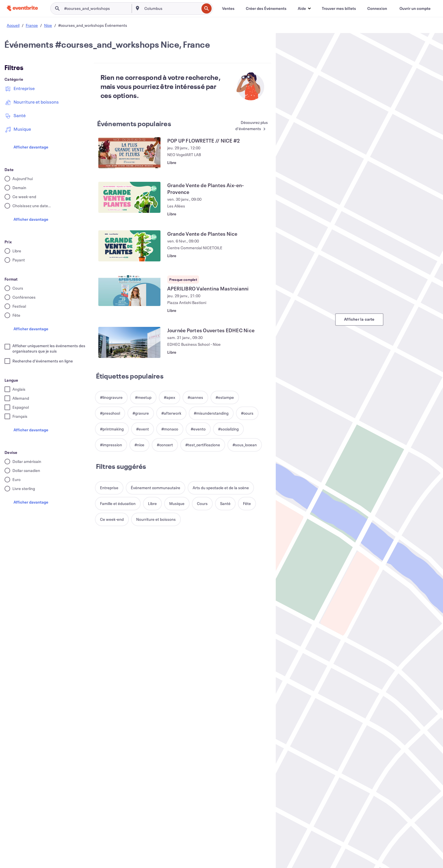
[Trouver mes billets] (339, 8)
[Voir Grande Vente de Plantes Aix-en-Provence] (129, 197)
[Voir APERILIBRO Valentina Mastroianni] (129, 290)
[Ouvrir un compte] (415, 8)
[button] (304, 8)
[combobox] (171, 8)
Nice (48, 25)
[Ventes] (228, 8)
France (32, 25)
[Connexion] (377, 8)
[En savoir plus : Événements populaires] (247, 126)
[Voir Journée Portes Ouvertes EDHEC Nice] (129, 342)
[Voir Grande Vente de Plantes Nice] (129, 246)
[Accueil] (22, 8)
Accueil (13, 25)
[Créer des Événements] (266, 8)
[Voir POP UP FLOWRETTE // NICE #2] (129, 153)
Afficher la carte (359, 319)
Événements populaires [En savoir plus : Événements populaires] (134, 124)
